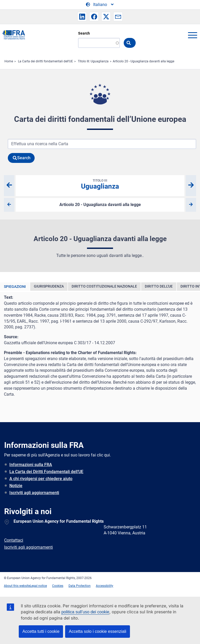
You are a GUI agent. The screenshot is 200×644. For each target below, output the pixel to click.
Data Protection (80, 586)
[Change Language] (100, 5)
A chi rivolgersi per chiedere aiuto (41, 479)
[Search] (99, 43)
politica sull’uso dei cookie (85, 612)
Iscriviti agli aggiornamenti (34, 493)
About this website (17, 586)
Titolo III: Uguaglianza (93, 61)
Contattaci (14, 540)
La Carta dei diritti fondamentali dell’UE (45, 61)
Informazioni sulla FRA (31, 465)
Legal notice (38, 586)
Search (84, 33)
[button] (82, 17)
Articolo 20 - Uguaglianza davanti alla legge (143, 61)
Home (9, 61)
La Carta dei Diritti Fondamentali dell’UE (46, 472)
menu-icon (192, 35)
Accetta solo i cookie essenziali (98, 631)
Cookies (58, 586)
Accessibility (105, 586)
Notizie (16, 486)
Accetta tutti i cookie (41, 631)
